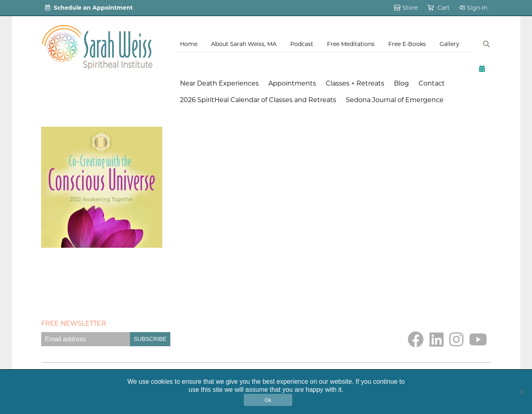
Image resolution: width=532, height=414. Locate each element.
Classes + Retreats (355, 83)
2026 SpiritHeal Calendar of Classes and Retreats (258, 100)
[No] (522, 392)
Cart (439, 8)
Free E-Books (407, 44)
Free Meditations (351, 44)
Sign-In (473, 8)
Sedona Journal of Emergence (395, 100)
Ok (268, 400)
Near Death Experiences (219, 83)
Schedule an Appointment (89, 8)
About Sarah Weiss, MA (244, 44)
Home (189, 44)
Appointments (292, 83)
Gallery (449, 44)
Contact (432, 83)
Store (406, 8)
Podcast (302, 44)
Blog (401, 83)
